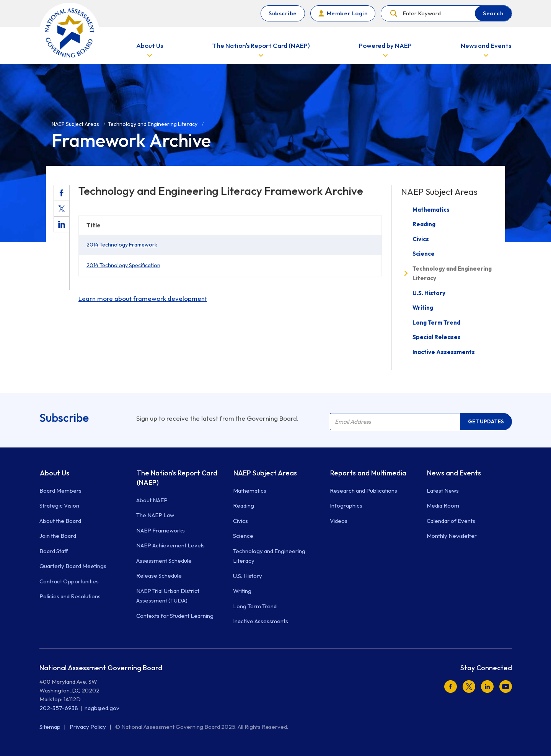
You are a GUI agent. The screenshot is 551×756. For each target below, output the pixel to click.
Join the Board (58, 536)
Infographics (346, 505)
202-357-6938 (59, 708)
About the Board (60, 521)
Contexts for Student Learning (175, 616)
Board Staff (54, 551)
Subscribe (283, 13)
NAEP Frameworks (161, 530)
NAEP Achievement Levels (170, 545)
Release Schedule (159, 576)
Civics (421, 239)
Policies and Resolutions (70, 596)
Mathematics (431, 210)
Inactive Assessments (444, 352)
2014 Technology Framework (122, 245)
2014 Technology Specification (123, 265)
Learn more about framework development (143, 298)
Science (424, 254)
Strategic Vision (59, 505)
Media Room (443, 505)
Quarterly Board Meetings (73, 566)
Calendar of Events (451, 521)
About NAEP (152, 500)
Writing (423, 308)
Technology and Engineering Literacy (452, 273)
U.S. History (429, 293)
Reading (424, 224)
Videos (339, 521)
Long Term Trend (436, 322)
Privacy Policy (88, 727)
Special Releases (437, 337)
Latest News (443, 491)
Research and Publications (364, 491)
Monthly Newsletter (452, 536)
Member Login (347, 13)
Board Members (60, 491)
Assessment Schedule (164, 561)
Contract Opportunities (69, 581)
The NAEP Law (155, 515)
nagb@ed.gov (102, 708)
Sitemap (51, 727)
